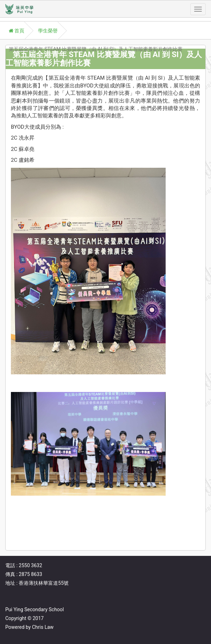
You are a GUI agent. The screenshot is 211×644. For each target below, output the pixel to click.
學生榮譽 (48, 31)
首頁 (17, 31)
